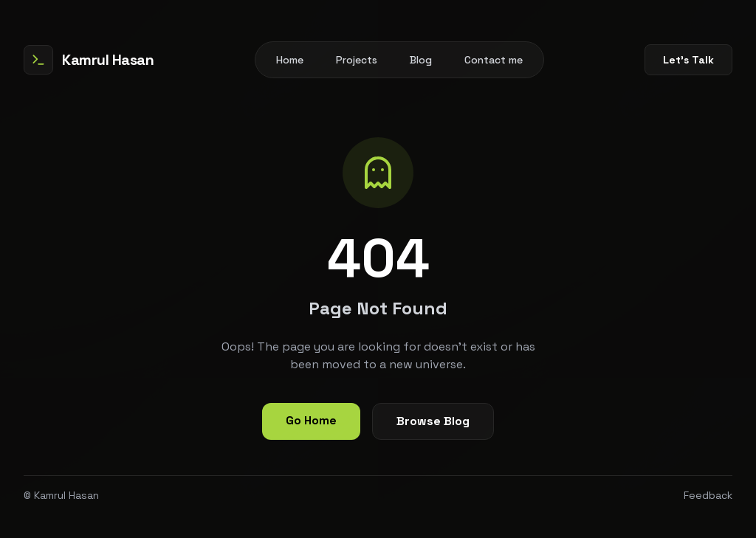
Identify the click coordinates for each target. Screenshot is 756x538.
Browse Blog (433, 421)
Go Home (311, 420)
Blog (421, 60)
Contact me (494, 60)
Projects (357, 60)
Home (290, 60)
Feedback (708, 495)
